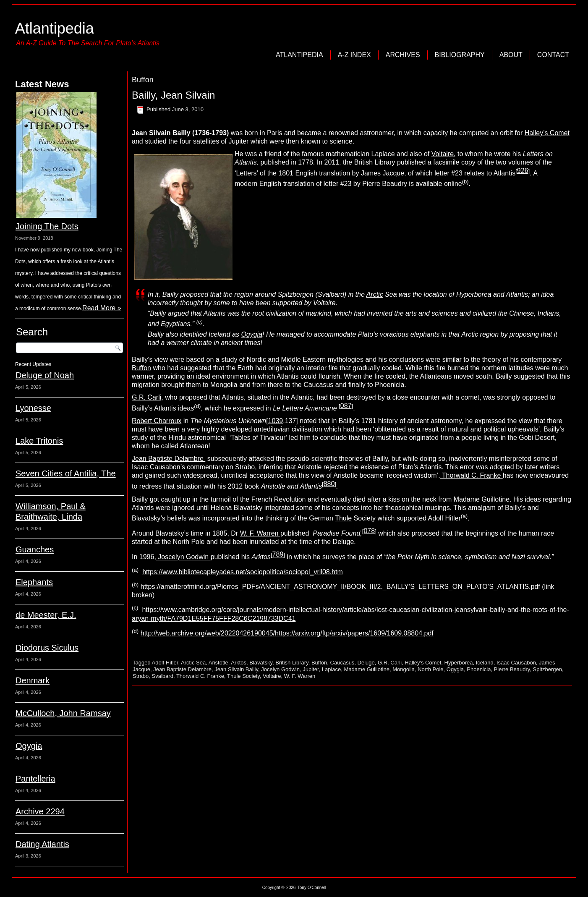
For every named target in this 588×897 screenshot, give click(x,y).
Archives (403, 55)
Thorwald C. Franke (472, 475)
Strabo (245, 467)
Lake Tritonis (39, 441)
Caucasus (342, 663)
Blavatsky (261, 663)
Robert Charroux (157, 421)
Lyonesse (33, 408)
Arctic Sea (193, 663)
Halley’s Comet (547, 133)
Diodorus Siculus (47, 648)
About (511, 55)
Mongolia (404, 669)
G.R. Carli (146, 397)
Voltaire (443, 154)
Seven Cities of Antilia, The (66, 473)
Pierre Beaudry (512, 669)
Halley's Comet (423, 663)
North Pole (430, 669)
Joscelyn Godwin (183, 557)
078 (369, 531)
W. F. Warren (260, 533)
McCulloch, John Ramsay (63, 713)
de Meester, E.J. (46, 615)
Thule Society (243, 676)
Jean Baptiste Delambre (169, 459)
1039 (276, 421)
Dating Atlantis (42, 844)
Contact (553, 55)
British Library (292, 663)
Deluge (366, 663)
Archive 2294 (40, 811)
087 (346, 406)
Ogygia (29, 746)
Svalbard (163, 676)
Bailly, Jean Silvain (173, 95)
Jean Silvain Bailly (236, 669)
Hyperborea (459, 663)
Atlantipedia (55, 28)
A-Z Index (354, 55)
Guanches (35, 549)
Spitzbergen (547, 669)
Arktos (239, 663)
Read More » (102, 308)
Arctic (375, 294)
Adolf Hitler (165, 663)
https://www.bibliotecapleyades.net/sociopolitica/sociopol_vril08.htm (243, 572)
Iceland (485, 663)
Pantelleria (35, 779)
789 (278, 554)
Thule (343, 518)
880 (329, 484)
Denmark (33, 680)
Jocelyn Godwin (280, 669)
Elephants (34, 582)
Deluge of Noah (45, 375)
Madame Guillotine (367, 669)
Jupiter (311, 669)
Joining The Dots (47, 226)
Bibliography (460, 55)
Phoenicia (479, 669)
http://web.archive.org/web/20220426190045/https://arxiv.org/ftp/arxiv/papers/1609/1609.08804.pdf (287, 633)
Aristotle (310, 467)
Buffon (141, 368)
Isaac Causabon (156, 467)
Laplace (332, 669)
